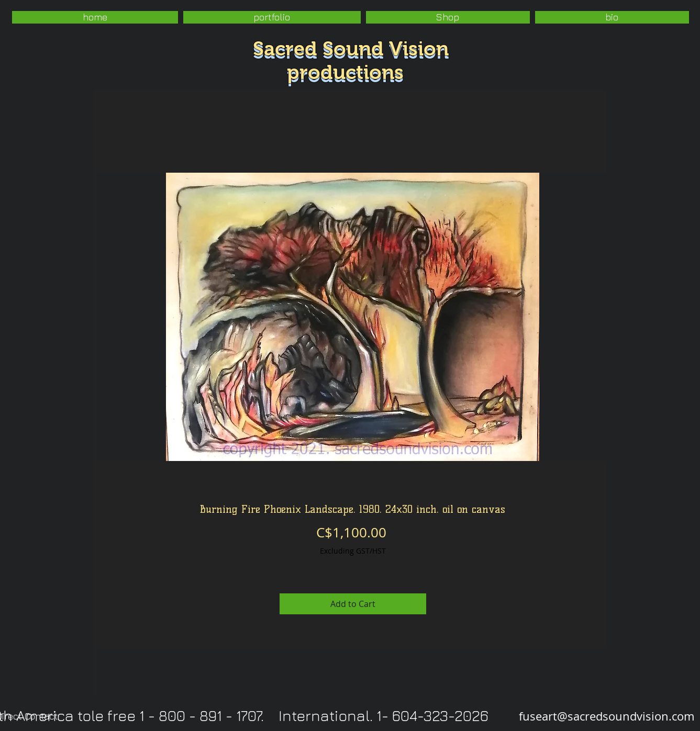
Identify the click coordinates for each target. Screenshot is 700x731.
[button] (272, 17)
